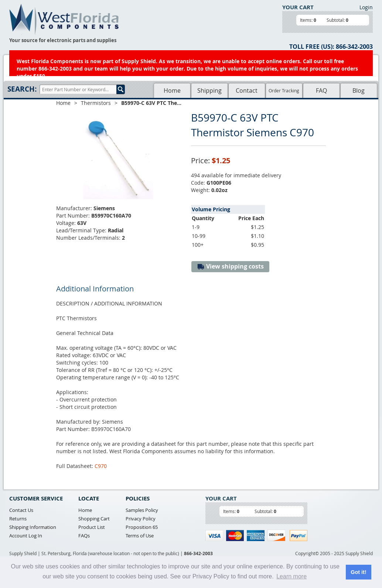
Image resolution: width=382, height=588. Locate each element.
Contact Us (21, 510)
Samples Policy (142, 510)
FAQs (84, 536)
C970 (101, 466)
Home (172, 90)
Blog (359, 90)
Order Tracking (284, 90)
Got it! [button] (358, 572)
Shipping (209, 90)
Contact (247, 90)
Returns (18, 519)
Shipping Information (33, 527)
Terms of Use (140, 536)
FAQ (321, 90)
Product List (92, 527)
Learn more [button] (291, 576)
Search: (22, 89)
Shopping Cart (94, 519)
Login (366, 7)
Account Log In (26, 536)
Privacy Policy (141, 519)
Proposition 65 (142, 527)
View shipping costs (230, 266)
